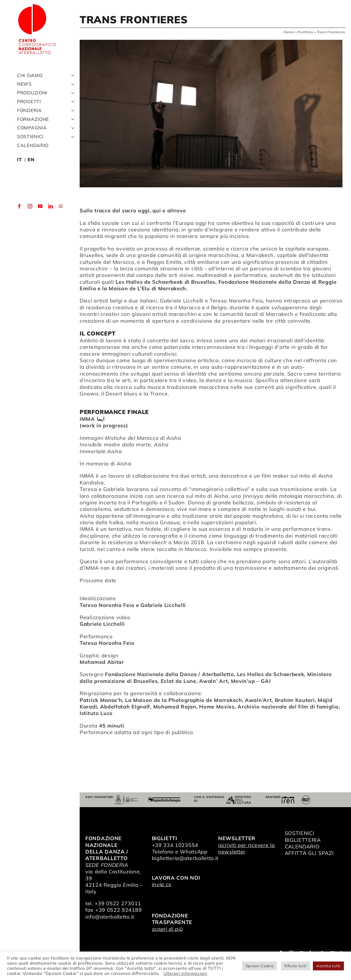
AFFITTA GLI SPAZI (309, 853)
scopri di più (167, 929)
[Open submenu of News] (71, 84)
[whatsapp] (61, 206)
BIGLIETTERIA (303, 840)
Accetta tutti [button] (328, 966)
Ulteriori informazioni (185, 973)
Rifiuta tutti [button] (296, 966)
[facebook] (19, 206)
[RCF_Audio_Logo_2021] (306, 798)
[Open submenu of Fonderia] (71, 110)
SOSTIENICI (300, 833)
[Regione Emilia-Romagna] (164, 800)
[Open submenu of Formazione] (71, 119)
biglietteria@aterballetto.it (185, 858)
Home (289, 32)
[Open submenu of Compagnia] (71, 128)
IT (19, 159)
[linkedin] (51, 206)
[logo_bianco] (37, 5)
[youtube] (40, 206)
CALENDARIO (302, 847)
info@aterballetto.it (110, 917)
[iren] (288, 799)
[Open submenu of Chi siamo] (71, 75)
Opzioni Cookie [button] (260, 966)
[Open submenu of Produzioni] (71, 93)
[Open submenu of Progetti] (71, 102)
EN (31, 159)
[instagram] (30, 206)
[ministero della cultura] (239, 798)
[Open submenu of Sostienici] (71, 137)
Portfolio (305, 32)
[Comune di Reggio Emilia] (126, 798)
